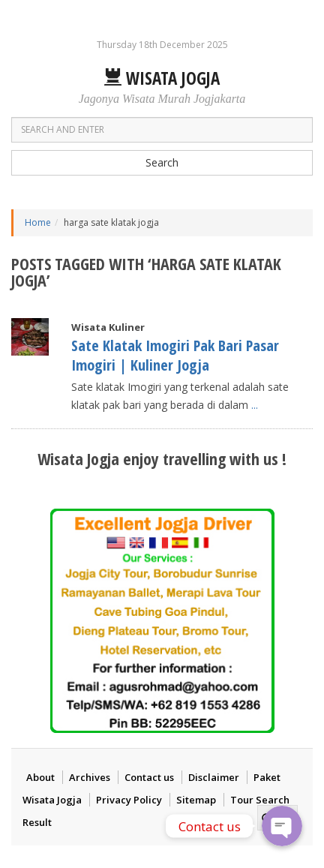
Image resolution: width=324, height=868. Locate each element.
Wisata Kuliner (108, 327)
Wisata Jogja (162, 78)
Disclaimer (214, 777)
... (255, 405)
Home (38, 222)
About (40, 777)
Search (162, 162)
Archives (90, 777)
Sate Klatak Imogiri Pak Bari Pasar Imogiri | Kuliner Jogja (175, 355)
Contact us (149, 777)
